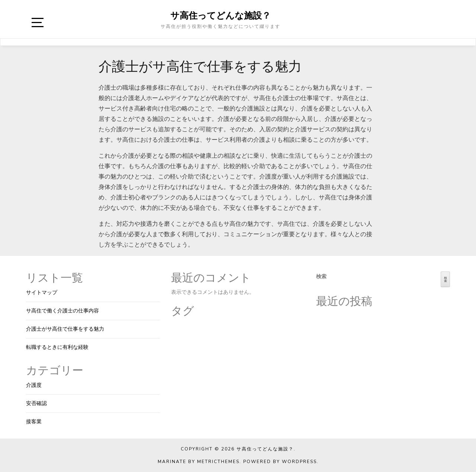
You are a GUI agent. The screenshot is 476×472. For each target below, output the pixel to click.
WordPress (299, 462)
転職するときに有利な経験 (57, 347)
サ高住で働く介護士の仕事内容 (62, 311)
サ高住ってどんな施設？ (221, 15)
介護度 (34, 385)
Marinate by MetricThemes (199, 462)
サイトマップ (42, 293)
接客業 (34, 422)
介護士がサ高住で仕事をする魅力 (65, 329)
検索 (321, 277)
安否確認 (36, 403)
